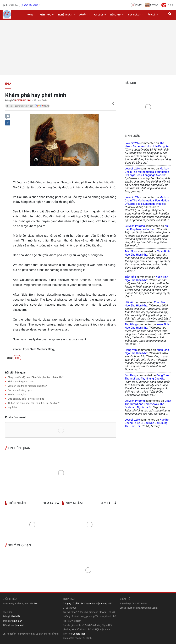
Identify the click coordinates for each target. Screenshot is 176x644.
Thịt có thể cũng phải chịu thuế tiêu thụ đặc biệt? (34, 403)
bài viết (16, 617)
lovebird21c (132, 143)
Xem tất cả (51, 503)
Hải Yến (130, 302)
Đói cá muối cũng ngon (20, 390)
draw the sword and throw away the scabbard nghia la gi (148, 404)
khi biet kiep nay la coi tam (147, 228)
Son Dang (131, 375)
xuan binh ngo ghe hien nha (147, 253)
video (136, 5)
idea (8, 84)
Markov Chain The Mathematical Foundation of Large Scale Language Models (147, 172)
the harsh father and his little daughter (147, 145)
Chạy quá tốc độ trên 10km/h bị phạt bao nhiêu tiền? (36, 377)
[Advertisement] (88, 47)
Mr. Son (34, 604)
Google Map (79, 634)
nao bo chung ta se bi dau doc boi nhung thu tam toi (147, 423)
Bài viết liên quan (16, 373)
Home (30, 15)
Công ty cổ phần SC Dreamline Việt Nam (84, 604)
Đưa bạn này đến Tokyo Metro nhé (26, 399)
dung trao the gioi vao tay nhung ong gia (147, 377)
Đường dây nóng (30, 5)
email (21, 625)
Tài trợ (167, 5)
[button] (170, 15)
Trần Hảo (130, 277)
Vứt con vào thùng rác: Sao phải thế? (27, 386)
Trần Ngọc (131, 251)
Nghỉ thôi (13, 408)
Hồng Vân (131, 350)
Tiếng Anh (116, 15)
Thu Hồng (131, 324)
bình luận (17, 621)
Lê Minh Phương (135, 226)
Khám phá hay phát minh (21, 382)
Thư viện (152, 5)
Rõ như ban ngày (17, 395)
